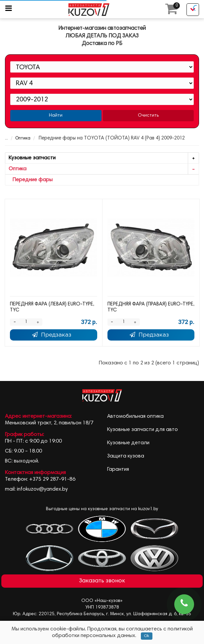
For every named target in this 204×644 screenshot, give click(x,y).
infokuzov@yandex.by (42, 489)
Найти (56, 116)
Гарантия (118, 469)
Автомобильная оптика (135, 416)
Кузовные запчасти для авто (143, 430)
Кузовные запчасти (104, 158)
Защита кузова (126, 456)
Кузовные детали (128, 443)
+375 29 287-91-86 (52, 479)
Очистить (148, 116)
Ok (147, 636)
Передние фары (31, 180)
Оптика (19, 139)
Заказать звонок (102, 581)
